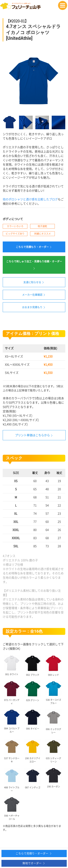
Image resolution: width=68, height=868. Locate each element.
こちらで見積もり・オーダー (34, 247)
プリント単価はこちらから (32, 435)
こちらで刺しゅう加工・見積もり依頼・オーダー (34, 265)
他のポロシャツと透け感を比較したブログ (30, 199)
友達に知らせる (34, 282)
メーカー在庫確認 (34, 295)
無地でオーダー (34, 863)
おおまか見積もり (34, 307)
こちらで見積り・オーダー (34, 854)
